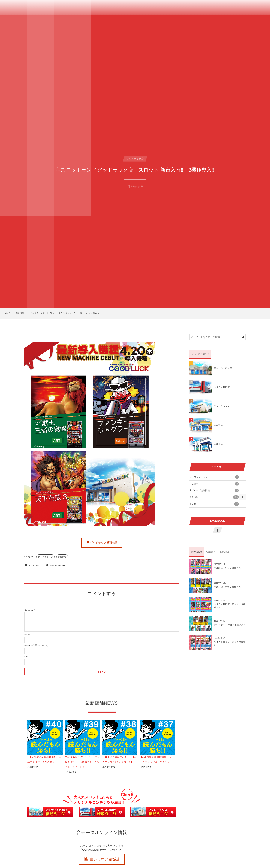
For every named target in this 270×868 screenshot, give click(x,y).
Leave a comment (57, 565)
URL (26, 657)
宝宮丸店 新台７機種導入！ (228, 587)
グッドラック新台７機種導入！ (230, 625)
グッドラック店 (45, 557)
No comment (34, 565)
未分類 (214, 504)
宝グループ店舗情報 (214, 490)
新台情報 (62, 557)
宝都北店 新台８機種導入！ (228, 568)
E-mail (27, 646)
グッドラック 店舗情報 (104, 543)
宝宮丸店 (218, 425)
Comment (29, 610)
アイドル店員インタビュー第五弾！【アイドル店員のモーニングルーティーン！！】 (82, 762)
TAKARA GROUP (21, 7)
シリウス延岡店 (222, 387)
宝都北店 (218, 444)
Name (27, 634)
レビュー (214, 484)
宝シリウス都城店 (105, 859)
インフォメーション (214, 477)
